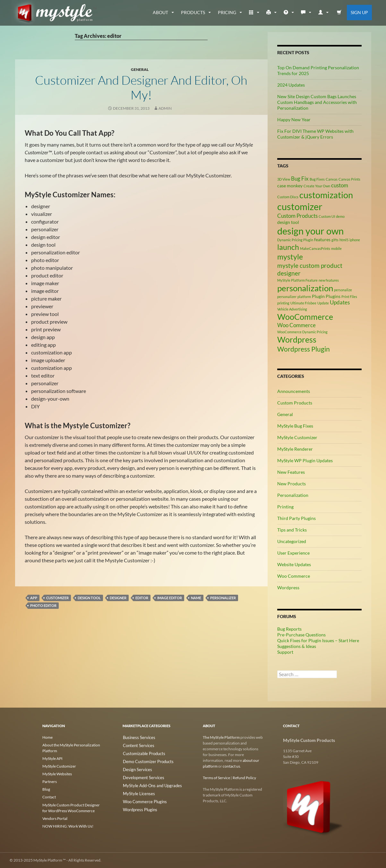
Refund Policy (244, 778)
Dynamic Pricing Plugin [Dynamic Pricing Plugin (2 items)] (295, 240)
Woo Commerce (294, 576)
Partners (50, 782)
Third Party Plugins (296, 518)
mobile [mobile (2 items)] (336, 248)
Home (47, 737)
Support (285, 652)
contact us (231, 766)
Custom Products (295, 403)
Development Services (141, 776)
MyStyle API (52, 758)
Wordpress (288, 587)
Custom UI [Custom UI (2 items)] (327, 216)
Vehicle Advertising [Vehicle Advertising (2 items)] (292, 309)
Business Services (137, 737)
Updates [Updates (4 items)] (340, 302)
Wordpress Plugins (138, 807)
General (140, 69)
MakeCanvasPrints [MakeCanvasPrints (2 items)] (315, 248)
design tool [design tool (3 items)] (288, 222)
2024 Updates (291, 85)
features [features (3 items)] (322, 239)
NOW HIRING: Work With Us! (68, 826)
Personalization (293, 495)
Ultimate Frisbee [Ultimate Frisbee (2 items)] (303, 303)
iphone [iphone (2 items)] (355, 240)
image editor (170, 598)
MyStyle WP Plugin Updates (305, 460)
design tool (89, 598)
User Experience (293, 553)
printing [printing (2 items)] (283, 303)
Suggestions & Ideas (297, 646)
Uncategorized (292, 541)
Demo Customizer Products (146, 760)
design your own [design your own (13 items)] (310, 231)
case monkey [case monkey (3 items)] (290, 186)
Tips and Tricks (292, 530)
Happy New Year (294, 119)
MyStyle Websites (57, 774)
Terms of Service (216, 778)
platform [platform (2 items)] (304, 297)
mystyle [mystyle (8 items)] (290, 257)
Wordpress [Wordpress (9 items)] (297, 340)
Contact (49, 797)
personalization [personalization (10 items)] (305, 288)
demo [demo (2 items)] (340, 216)
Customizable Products (142, 753)
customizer (57, 598)
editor (142, 598)
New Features (291, 472)
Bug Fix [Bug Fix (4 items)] (300, 179)
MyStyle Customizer (297, 437)
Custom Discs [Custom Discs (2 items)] (288, 197)
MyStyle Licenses (137, 791)
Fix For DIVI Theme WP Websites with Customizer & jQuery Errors (315, 134)
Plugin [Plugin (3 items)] (318, 296)
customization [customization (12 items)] (326, 195)
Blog (46, 789)
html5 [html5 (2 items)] (344, 240)
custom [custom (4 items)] (340, 185)
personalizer (223, 598)
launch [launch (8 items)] (288, 247)
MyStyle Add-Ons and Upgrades (149, 783)
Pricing (227, 12)
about (160, 12)
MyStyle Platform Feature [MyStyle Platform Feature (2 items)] (297, 280)
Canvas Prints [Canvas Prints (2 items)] (349, 179)
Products (193, 12)
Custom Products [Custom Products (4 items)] (297, 216)
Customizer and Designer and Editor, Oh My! (141, 87)
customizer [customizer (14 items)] (300, 206)
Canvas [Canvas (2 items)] (332, 179)
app (34, 598)
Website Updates (294, 564)
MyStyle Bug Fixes (295, 426)
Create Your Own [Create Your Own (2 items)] (317, 186)
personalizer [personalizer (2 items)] (287, 297)
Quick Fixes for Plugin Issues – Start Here (318, 640)
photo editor (43, 605)
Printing (285, 507)
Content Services (137, 745)
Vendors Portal (55, 818)
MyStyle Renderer (295, 449)
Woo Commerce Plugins (143, 799)
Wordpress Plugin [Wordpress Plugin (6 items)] (304, 349)
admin (165, 108)
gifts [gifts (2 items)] (335, 240)
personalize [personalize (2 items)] (343, 290)
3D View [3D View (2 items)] (284, 179)
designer (118, 598)
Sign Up (359, 12)
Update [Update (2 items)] (323, 303)
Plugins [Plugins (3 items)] (333, 296)
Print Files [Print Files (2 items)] (349, 297)
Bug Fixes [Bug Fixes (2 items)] (317, 179)
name (196, 598)
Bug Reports (289, 629)
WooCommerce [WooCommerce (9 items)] (305, 317)
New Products (292, 484)
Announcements (294, 391)
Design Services (136, 768)
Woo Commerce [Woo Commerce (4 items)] (296, 325)
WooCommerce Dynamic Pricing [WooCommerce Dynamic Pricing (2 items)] (302, 332)
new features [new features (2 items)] (329, 280)
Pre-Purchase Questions (301, 635)
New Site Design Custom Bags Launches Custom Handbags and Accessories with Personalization (317, 102)
